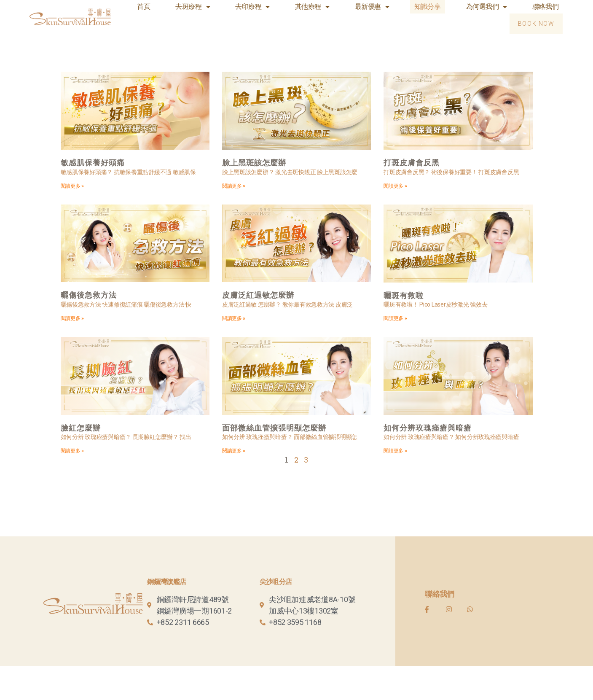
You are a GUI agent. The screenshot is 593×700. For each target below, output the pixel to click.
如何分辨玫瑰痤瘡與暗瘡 (428, 428)
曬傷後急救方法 (89, 295)
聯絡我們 (545, 7)
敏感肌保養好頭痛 (93, 163)
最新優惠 (372, 7)
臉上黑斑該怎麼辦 (254, 163)
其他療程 (312, 7)
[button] (536, 24)
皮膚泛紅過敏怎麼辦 (258, 295)
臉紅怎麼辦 (81, 428)
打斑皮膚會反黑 (412, 163)
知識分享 (427, 7)
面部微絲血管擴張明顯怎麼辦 (274, 428)
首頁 (144, 7)
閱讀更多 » (72, 186)
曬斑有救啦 (404, 295)
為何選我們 (487, 7)
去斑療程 (193, 7)
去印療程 (252, 7)
